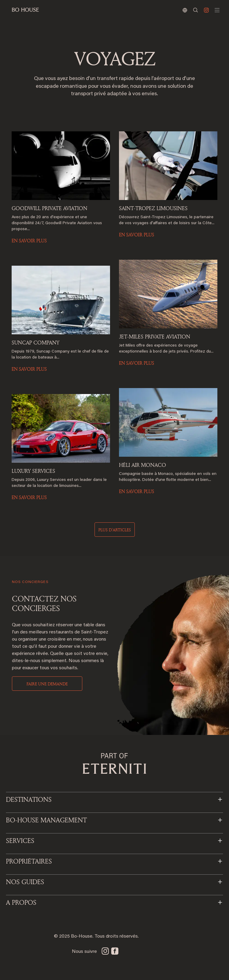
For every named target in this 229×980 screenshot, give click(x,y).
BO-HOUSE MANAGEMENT (46, 820)
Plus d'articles (115, 530)
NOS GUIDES (25, 882)
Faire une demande (47, 684)
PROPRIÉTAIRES (29, 861)
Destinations (29, 799)
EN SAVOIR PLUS (29, 241)
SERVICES (20, 841)
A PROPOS (21, 902)
